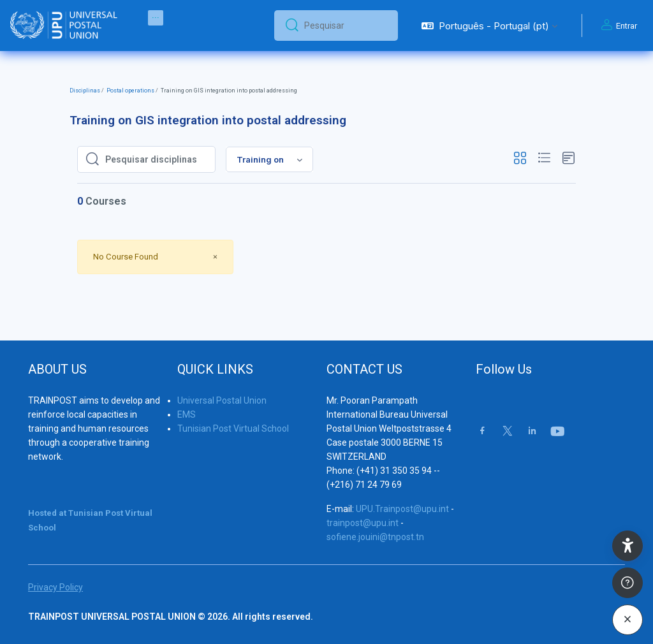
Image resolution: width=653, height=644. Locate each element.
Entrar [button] (617, 26)
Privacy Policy (55, 587)
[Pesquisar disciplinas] (156, 159)
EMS (187, 414)
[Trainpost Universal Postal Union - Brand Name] (64, 26)
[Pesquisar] (346, 26)
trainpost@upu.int (363, 523)
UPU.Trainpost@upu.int (402, 509)
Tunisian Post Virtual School (233, 428)
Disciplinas (85, 91)
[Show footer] (627, 583)
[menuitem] (156, 18)
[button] (489, 26)
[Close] (215, 257)
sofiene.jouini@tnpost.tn (375, 537)
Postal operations (130, 91)
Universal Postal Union (222, 400)
